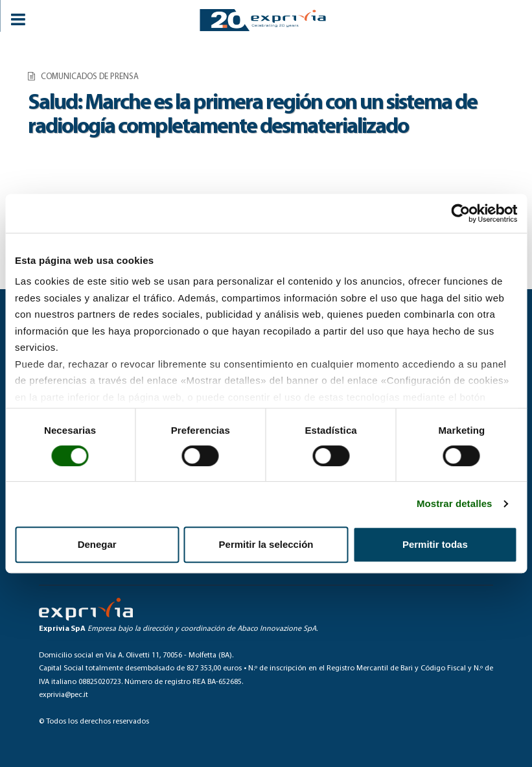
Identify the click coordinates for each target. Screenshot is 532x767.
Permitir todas (435, 544)
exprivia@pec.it (64, 695)
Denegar (97, 544)
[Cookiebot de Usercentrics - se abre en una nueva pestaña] (460, 213)
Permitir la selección (266, 544)
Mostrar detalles (455, 503)
